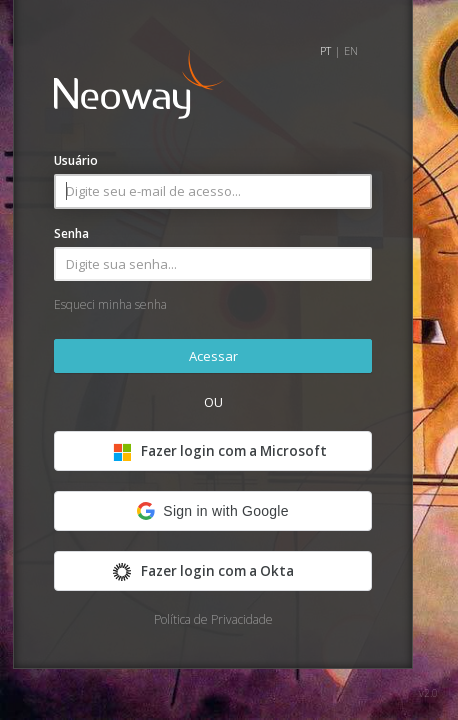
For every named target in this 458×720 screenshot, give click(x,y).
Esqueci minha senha (110, 304)
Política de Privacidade (213, 619)
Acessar (213, 356)
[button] (213, 511)
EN (351, 50)
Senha (71, 233)
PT (325, 50)
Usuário (76, 160)
